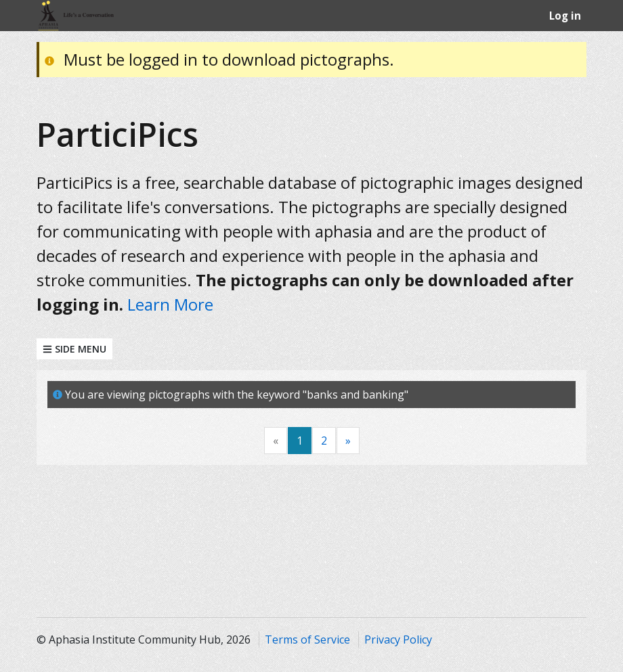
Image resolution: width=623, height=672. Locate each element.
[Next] (348, 441)
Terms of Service (307, 640)
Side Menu (74, 349)
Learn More (170, 304)
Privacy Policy (398, 640)
